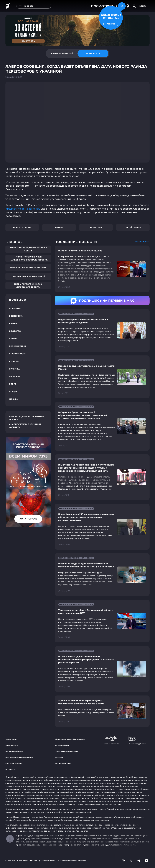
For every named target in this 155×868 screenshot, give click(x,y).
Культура (14, 369)
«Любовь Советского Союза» (104, 798)
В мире (59, 227)
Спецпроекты (12, 745)
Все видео (10, 769)
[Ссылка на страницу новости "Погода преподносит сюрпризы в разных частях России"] (102, 377)
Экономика (16, 316)
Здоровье (15, 376)
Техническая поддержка (66, 751)
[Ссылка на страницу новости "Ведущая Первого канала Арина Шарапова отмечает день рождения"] (102, 330)
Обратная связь (62, 745)
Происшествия (18, 346)
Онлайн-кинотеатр (14, 751)
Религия (14, 361)
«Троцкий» (26, 801)
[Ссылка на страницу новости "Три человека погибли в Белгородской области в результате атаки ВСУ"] (102, 621)
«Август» (85, 798)
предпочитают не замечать (23, 209)
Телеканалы (82, 831)
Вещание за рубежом (137, 740)
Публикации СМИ (63, 763)
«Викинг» (16, 801)
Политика (96, 227)
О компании (11, 739)
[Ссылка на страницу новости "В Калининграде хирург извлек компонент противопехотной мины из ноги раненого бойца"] (102, 575)
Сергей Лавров (133, 227)
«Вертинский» (50, 801)
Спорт (13, 384)
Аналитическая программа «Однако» (25, 426)
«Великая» (37, 801)
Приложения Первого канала (19, 757)
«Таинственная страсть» (69, 801)
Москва (14, 399)
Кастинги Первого (14, 763)
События (59, 757)
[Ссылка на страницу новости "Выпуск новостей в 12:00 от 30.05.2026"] (102, 269)
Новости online (22, 227)
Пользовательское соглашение (70, 739)
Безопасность (17, 354)
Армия (13, 339)
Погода (13, 392)
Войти (143, 6)
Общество (15, 331)
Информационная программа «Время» (27, 418)
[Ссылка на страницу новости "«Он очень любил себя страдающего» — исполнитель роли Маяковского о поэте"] (102, 711)
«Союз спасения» (127, 798)
